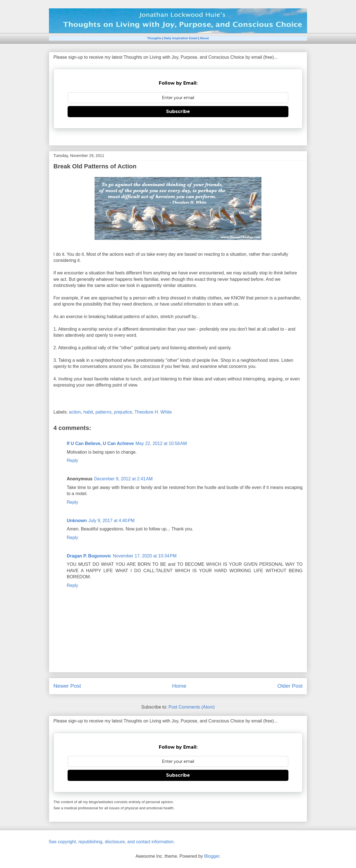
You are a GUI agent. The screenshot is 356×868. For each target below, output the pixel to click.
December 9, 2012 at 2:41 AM (123, 479)
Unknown (77, 521)
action (75, 412)
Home (179, 686)
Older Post (290, 686)
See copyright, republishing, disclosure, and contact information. (112, 842)
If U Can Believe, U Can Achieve (100, 443)
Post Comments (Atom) (192, 707)
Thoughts (154, 38)
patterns (103, 412)
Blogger (212, 856)
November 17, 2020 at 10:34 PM (145, 556)
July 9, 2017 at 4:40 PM (112, 521)
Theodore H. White (153, 412)
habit (88, 412)
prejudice (123, 412)
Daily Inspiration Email (181, 38)
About (204, 38)
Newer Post (67, 686)
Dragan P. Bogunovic (89, 556)
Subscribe (178, 111)
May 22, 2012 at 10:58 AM (161, 443)
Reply (72, 460)
